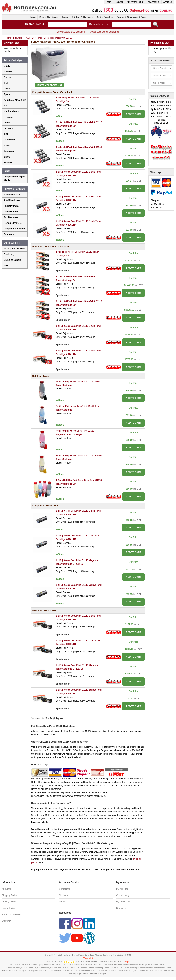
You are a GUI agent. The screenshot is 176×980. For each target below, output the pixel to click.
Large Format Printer (15, 229)
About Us (168, 2)
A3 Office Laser (12, 200)
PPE (6, 266)
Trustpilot (88, 958)
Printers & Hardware (82, 17)
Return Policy (8, 908)
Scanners (9, 234)
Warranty (6, 921)
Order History (123, 895)
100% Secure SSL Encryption (71, 32)
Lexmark (8, 128)
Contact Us (64, 889)
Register (119, 2)
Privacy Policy (9, 902)
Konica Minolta (12, 111)
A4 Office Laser (12, 195)
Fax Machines (11, 217)
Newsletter (121, 908)
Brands (63, 902)
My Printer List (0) (136, 2)
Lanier (7, 123)
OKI (6, 134)
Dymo (7, 89)
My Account (154, 2)
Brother (8, 72)
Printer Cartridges (49, 17)
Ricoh (7, 145)
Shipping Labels (12, 260)
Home (33, 17)
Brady (7, 66)
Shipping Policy (9, 895)
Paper (65, 17)
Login (108, 2)
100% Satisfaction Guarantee (104, 32)
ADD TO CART (133, 114)
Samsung (9, 151)
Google (126, 962)
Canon (7, 77)
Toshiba (8, 162)
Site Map (63, 895)
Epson (7, 94)
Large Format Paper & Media (15, 179)
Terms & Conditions (11, 915)
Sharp (7, 157)
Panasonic (9, 140)
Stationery (9, 254)
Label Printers (11, 212)
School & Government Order (132, 17)
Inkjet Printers (11, 206)
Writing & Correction (15, 249)
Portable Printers (13, 223)
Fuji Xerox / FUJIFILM (15, 100)
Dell (6, 83)
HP (5, 106)
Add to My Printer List (49, 85)
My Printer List (123, 902)
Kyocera (8, 117)
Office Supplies (105, 17)
